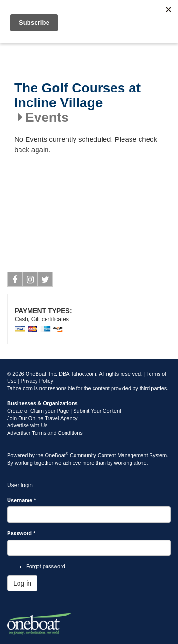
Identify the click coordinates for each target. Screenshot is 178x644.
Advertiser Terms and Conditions (45, 433)
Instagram (30, 281)
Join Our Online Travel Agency (42, 418)
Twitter (45, 281)
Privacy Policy (37, 381)
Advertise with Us (27, 425)
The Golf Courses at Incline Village (77, 96)
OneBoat (57, 455)
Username (22, 500)
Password (21, 533)
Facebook (15, 281)
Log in (22, 583)
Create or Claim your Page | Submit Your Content (64, 411)
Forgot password (46, 566)
